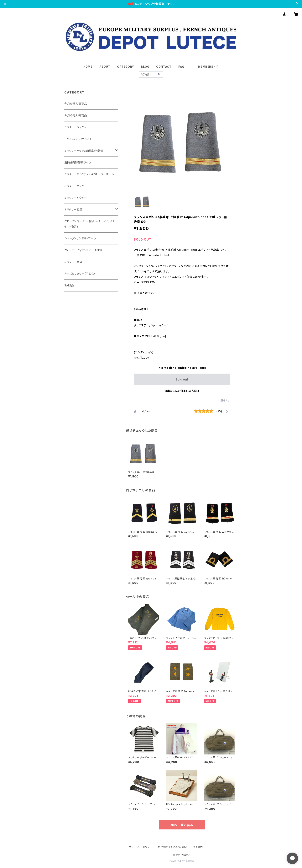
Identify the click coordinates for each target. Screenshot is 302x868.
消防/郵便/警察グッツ (78, 162)
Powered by (182, 861)
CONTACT (164, 67)
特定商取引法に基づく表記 (172, 847)
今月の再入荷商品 (76, 115)
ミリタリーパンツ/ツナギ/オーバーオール (89, 174)
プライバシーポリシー (140, 847)
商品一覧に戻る (182, 825)
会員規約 (198, 847)
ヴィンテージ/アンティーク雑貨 (83, 250)
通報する (225, 400)
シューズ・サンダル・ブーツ (80, 238)
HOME (88, 67)
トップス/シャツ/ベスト (78, 139)
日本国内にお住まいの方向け (182, 391)
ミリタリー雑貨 (73, 209)
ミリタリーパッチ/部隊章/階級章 (84, 151)
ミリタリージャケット (77, 127)
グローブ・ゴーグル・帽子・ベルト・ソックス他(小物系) (90, 224)
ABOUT (105, 67)
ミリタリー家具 (73, 262)
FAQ (181, 67)
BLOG (145, 67)
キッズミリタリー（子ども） (80, 274)
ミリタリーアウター (76, 198)
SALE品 (69, 285)
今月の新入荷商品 (76, 104)
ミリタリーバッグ (74, 186)
